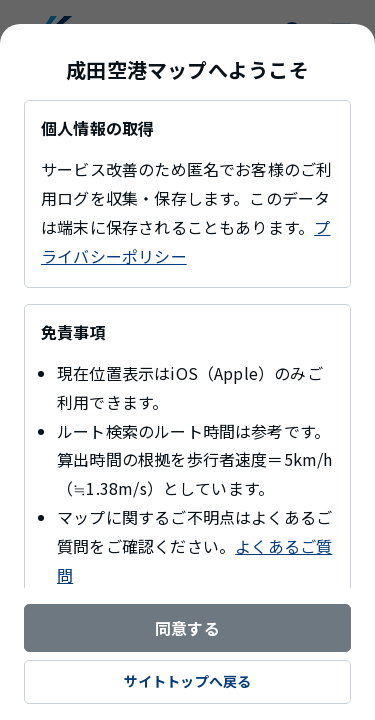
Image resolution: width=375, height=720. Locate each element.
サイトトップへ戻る (188, 681)
